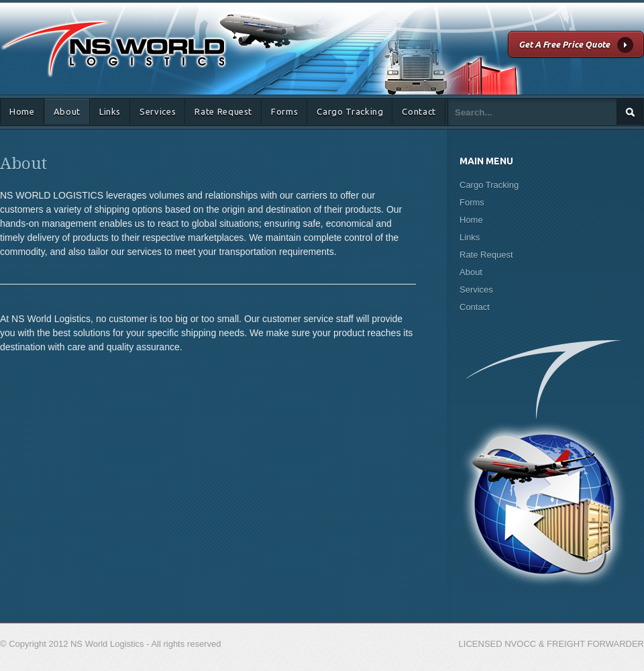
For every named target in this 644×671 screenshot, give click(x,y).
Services (158, 111)
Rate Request (223, 111)
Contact (419, 111)
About (67, 111)
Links (110, 111)
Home (22, 111)
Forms (284, 111)
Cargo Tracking (350, 111)
